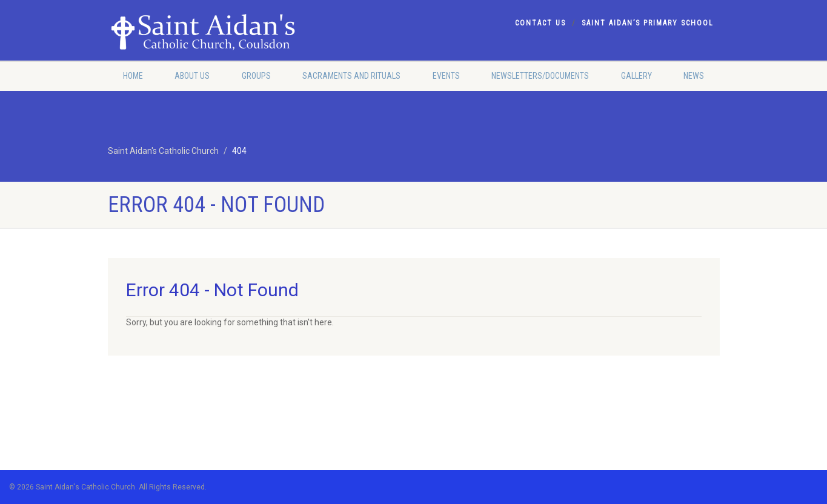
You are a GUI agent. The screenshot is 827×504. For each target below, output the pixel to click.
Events (446, 76)
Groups (256, 76)
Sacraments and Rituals (351, 76)
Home (133, 76)
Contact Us (540, 23)
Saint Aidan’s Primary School (648, 23)
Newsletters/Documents (540, 76)
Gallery (636, 76)
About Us (192, 76)
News (694, 76)
